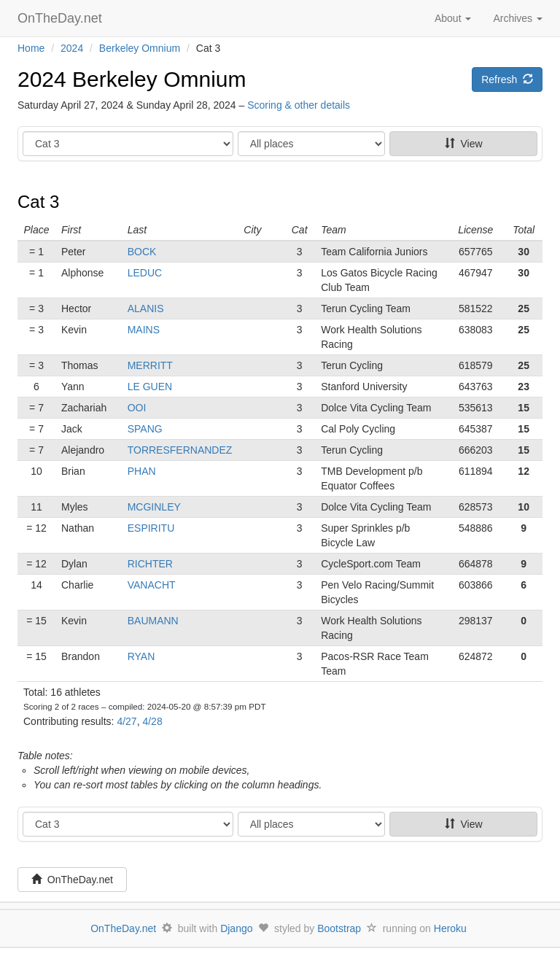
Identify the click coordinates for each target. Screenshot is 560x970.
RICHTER (150, 564)
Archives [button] (518, 18)
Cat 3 (38, 202)
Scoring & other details (299, 105)
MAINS (144, 330)
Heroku (450, 928)
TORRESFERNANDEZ (180, 450)
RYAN (141, 656)
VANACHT (152, 585)
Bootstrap (339, 928)
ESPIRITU (151, 528)
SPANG (145, 429)
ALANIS (146, 309)
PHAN (142, 471)
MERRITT (150, 365)
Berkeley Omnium (140, 48)
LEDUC (145, 273)
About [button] (453, 18)
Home (31, 48)
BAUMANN (153, 621)
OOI (137, 408)
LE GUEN (150, 387)
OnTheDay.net (62, 18)
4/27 (127, 721)
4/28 (152, 721)
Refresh (507, 79)
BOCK (142, 252)
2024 (72, 48)
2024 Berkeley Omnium (132, 79)
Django (236, 928)
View (464, 144)
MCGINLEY (154, 507)
